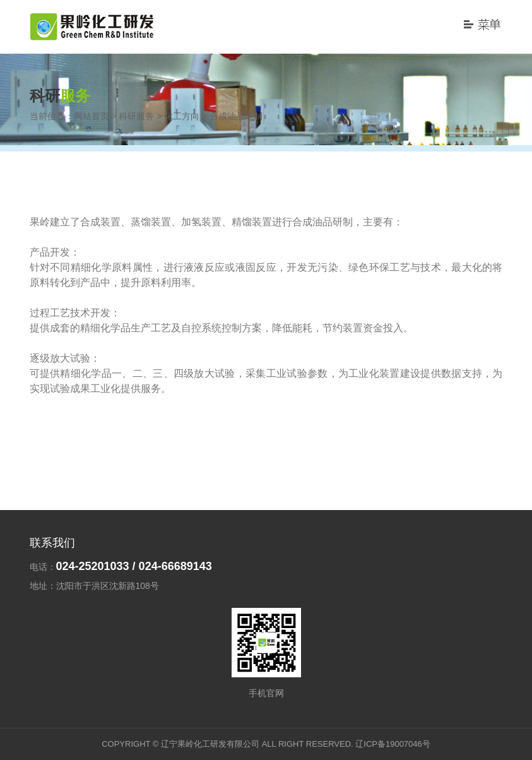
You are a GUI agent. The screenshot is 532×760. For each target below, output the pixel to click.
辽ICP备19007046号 (393, 744)
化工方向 (182, 116)
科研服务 (136, 116)
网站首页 (92, 116)
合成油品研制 (236, 116)
